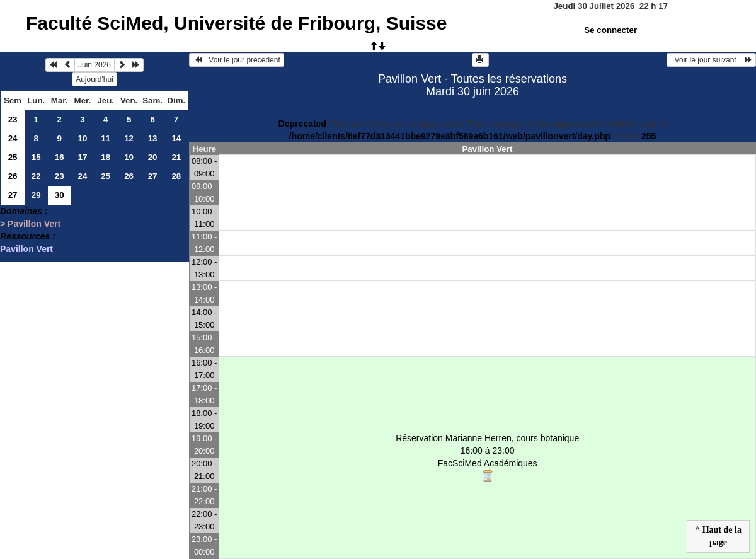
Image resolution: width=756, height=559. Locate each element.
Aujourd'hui (94, 79)
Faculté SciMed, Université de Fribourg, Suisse (237, 23)
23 (13, 119)
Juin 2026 (94, 65)
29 (36, 195)
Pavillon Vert (26, 249)
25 (13, 157)
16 (60, 157)
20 (153, 157)
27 (153, 176)
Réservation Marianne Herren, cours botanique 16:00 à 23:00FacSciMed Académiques (487, 458)
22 (36, 176)
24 (13, 138)
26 (13, 176)
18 (106, 157)
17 (83, 157)
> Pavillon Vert (30, 224)
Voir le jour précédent (237, 60)
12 (129, 138)
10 (83, 138)
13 (153, 138)
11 (106, 138)
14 (176, 138)
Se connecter (610, 30)
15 (36, 157)
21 (176, 157)
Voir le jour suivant (711, 60)
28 (176, 176)
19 (129, 157)
